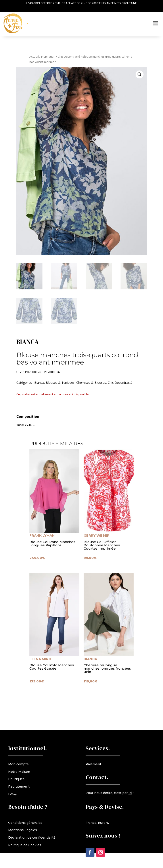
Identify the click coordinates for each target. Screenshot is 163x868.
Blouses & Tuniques (60, 383)
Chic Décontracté (69, 57)
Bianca (39, 383)
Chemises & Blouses (91, 383)
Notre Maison (19, 772)
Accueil (34, 57)
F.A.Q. (13, 794)
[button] (140, 74)
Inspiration (48, 57)
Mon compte (18, 764)
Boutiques (16, 779)
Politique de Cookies (25, 845)
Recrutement (19, 786)
